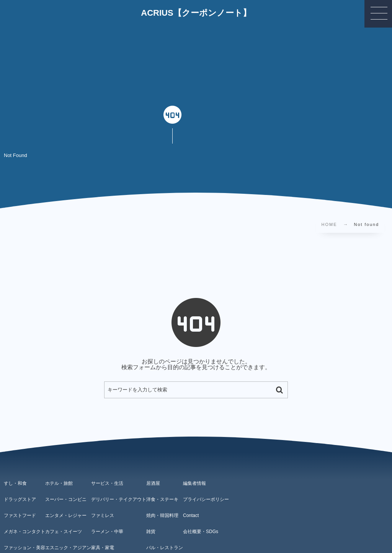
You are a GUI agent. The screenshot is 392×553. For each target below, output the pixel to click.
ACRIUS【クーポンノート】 (196, 13)
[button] (378, 14)
